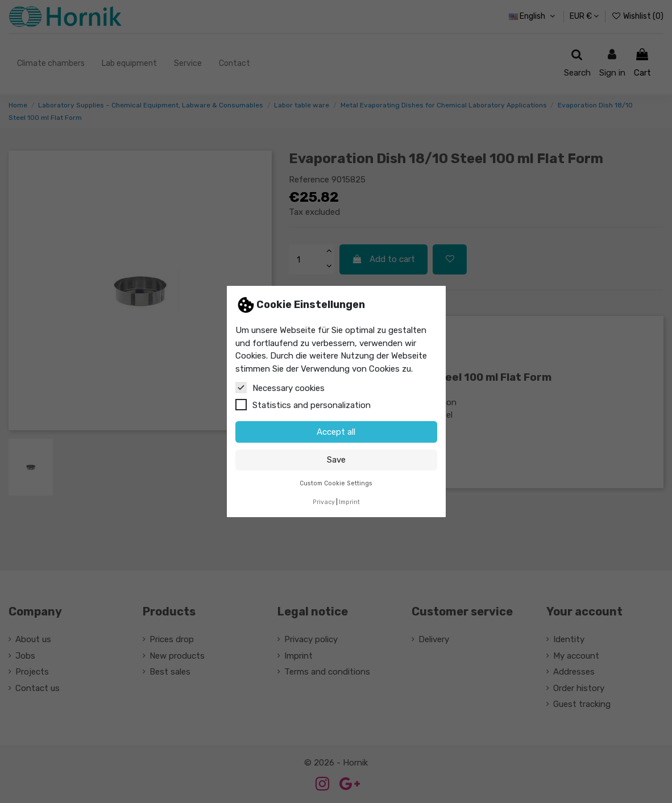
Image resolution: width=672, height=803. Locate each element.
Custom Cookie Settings (336, 483)
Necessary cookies (280, 388)
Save (336, 460)
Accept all (336, 432)
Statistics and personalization (303, 405)
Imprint (349, 502)
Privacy (324, 502)
